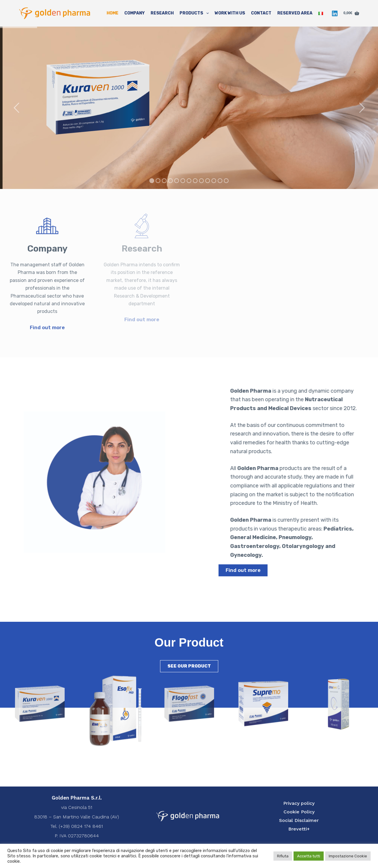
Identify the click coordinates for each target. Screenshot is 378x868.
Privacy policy (299, 803)
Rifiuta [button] (283, 856)
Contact (261, 13)
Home (113, 13)
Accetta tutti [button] (309, 856)
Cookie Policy (299, 812)
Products (195, 13)
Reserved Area (295, 13)
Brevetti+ (299, 829)
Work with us (230, 13)
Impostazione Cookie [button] (348, 856)
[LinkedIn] (335, 13)
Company (135, 13)
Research (162, 13)
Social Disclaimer (299, 820)
